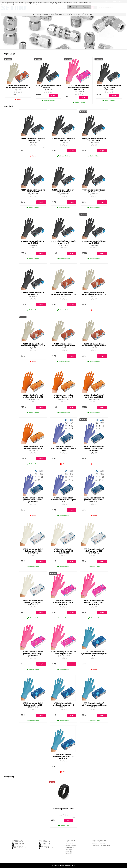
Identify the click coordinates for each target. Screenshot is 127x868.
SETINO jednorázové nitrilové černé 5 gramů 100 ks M (63, 242)
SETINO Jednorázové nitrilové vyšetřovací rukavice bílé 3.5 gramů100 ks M (63, 551)
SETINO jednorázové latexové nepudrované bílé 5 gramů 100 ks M (18, 87)
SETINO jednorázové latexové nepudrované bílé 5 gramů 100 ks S (94, 294)
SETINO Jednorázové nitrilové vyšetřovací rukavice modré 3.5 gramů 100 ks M (94, 705)
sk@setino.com (45, 846)
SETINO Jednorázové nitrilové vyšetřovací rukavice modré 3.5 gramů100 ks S (63, 756)
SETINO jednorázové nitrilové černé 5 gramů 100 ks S (33, 242)
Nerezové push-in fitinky (85, 14)
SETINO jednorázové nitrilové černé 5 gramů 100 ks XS (94, 191)
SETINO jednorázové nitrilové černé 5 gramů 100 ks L (48, 87)
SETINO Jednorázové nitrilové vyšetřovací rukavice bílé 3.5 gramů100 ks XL (33, 602)
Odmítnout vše (73, 7)
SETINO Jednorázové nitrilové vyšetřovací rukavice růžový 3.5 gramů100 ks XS (94, 602)
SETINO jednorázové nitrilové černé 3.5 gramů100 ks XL (63, 191)
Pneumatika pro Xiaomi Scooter (64, 809)
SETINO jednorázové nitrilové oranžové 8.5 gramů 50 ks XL (33, 448)
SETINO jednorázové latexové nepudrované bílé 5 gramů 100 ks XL (94, 345)
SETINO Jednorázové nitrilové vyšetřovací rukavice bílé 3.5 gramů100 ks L (94, 551)
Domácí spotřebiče (57, 14)
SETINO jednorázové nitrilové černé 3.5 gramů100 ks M (109, 87)
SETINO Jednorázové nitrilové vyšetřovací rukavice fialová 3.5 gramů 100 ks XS (63, 448)
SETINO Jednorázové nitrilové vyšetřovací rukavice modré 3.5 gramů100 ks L (63, 705)
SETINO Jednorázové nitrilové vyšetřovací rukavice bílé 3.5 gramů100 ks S (33, 551)
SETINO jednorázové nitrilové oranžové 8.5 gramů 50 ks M (63, 396)
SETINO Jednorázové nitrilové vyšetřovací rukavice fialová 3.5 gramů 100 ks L (63, 500)
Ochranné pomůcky (43, 14)
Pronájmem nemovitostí (99, 844)
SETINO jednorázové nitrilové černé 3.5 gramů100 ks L (33, 191)
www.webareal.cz (70, 865)
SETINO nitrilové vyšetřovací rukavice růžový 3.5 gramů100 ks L (63, 653)
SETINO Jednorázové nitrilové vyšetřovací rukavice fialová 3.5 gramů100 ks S (94, 448)
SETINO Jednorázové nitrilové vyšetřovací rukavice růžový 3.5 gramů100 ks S (79, 88)
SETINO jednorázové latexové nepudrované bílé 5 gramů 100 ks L (63, 345)
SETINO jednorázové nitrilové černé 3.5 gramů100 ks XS (33, 140)
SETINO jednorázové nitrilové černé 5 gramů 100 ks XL (33, 294)
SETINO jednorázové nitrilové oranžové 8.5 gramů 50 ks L (94, 396)
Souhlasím (86, 7)
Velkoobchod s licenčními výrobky (101, 846)
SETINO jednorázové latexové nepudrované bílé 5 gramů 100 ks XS (63, 294)
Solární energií (96, 842)
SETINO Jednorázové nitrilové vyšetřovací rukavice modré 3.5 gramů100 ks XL (33, 705)
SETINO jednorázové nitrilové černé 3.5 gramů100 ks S (63, 140)
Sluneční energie (70, 14)
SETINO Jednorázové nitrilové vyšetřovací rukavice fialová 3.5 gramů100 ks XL (94, 500)
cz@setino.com (18, 846)
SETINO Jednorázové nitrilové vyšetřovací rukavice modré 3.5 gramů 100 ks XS (94, 654)
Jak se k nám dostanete (20, 848)
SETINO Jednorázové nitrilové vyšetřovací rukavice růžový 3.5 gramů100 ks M (33, 654)
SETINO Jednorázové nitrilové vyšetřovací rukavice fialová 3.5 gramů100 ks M (33, 500)
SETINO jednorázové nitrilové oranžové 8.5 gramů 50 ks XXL (33, 396)
